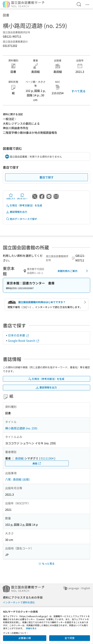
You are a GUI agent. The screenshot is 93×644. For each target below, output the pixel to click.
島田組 (19, 458)
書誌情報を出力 (17, 212)
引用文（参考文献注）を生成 (24, 205)
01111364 (47, 458)
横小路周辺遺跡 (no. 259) (21, 428)
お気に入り (11, 196)
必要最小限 (25, 638)
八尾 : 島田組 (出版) (17, 479)
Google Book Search (24, 341)
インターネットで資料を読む (19, 602)
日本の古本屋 (19, 335)
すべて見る (78, 91)
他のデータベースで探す (21, 219)
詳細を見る (31, 628)
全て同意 (70, 638)
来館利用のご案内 (73, 271)
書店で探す (46, 177)
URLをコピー (22, 196)
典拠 (37, 463)
